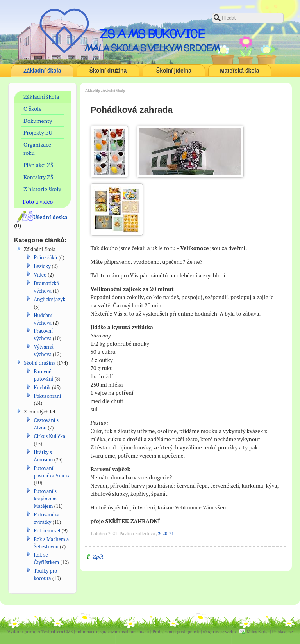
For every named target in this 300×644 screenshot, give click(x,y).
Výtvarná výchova (44, 351)
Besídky (42, 266)
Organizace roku (37, 149)
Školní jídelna (174, 71)
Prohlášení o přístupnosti (176, 632)
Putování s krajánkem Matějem (45, 499)
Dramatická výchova (46, 287)
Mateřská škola (239, 71)
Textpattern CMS (57, 632)
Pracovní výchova (43, 335)
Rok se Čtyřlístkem (46, 559)
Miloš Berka (258, 632)
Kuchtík (42, 388)
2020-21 (166, 533)
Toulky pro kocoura (45, 575)
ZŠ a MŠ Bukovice (152, 34)
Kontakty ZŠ (38, 177)
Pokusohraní (47, 396)
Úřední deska (50, 217)
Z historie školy (42, 189)
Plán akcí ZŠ (38, 165)
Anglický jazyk (49, 299)
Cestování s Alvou (46, 424)
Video (40, 275)
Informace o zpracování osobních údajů (112, 632)
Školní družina (108, 71)
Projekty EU (38, 132)
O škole (32, 109)
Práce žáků (45, 258)
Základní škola (42, 71)
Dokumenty (38, 121)
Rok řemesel (47, 531)
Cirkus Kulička (49, 436)
